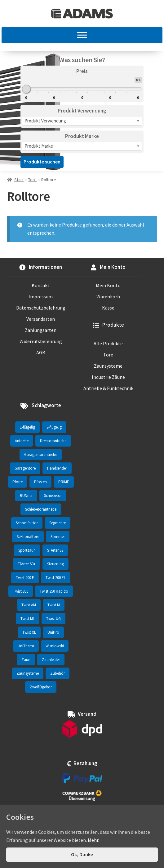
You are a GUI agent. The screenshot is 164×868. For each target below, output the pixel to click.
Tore (32, 180)
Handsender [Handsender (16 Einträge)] (57, 468)
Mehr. (93, 840)
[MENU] (82, 35)
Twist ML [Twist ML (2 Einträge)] (28, 619)
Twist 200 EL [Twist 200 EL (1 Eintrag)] (56, 578)
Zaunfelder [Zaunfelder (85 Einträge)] (51, 660)
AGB (41, 352)
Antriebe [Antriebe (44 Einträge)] (22, 441)
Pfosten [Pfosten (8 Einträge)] (40, 482)
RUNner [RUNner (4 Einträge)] (26, 496)
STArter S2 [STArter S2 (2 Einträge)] (55, 550)
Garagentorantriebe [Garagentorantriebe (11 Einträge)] (41, 455)
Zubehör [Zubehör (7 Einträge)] (58, 673)
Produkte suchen (42, 162)
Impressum (41, 296)
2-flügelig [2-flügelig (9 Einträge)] (54, 427)
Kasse (108, 308)
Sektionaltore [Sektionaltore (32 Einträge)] (28, 537)
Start (19, 180)
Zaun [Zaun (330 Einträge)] (26, 660)
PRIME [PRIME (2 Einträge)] (64, 482)
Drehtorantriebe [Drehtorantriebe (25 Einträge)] (53, 441)
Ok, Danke (82, 854)
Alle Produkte (108, 343)
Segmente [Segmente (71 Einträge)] (58, 523)
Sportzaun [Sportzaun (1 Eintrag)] (27, 550)
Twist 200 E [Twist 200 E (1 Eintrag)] (25, 578)
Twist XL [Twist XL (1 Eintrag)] (29, 632)
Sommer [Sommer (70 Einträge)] (58, 537)
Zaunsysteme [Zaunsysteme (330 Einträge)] (28, 673)
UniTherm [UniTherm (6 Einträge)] (26, 646)
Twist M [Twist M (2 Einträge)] (54, 605)
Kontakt (41, 285)
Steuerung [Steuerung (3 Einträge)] (55, 564)
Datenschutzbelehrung (41, 308)
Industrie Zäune (108, 377)
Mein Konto (108, 285)
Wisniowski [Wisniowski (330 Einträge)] (55, 646)
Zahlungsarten (41, 330)
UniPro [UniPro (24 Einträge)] (53, 632)
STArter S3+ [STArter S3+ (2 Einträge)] (27, 564)
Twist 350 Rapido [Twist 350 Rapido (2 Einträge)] (54, 591)
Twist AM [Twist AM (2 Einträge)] (29, 605)
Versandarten (41, 319)
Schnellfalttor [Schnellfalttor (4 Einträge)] (27, 523)
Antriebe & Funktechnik (108, 388)
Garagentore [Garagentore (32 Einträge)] (25, 468)
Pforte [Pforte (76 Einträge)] (18, 482)
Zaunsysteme (108, 366)
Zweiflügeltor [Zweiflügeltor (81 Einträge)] (41, 687)
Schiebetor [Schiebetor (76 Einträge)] (53, 496)
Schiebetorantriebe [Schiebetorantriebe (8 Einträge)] (41, 509)
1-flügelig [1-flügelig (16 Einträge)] (27, 427)
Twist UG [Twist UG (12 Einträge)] (53, 619)
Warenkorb (108, 296)
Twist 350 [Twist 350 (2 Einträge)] (21, 591)
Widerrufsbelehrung (41, 341)
